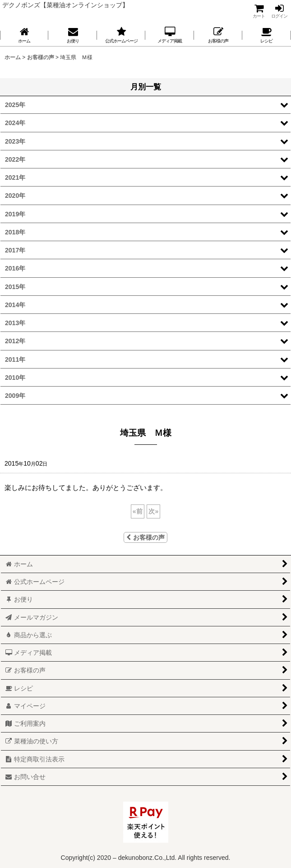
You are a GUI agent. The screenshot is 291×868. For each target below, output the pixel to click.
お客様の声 (145, 537)
